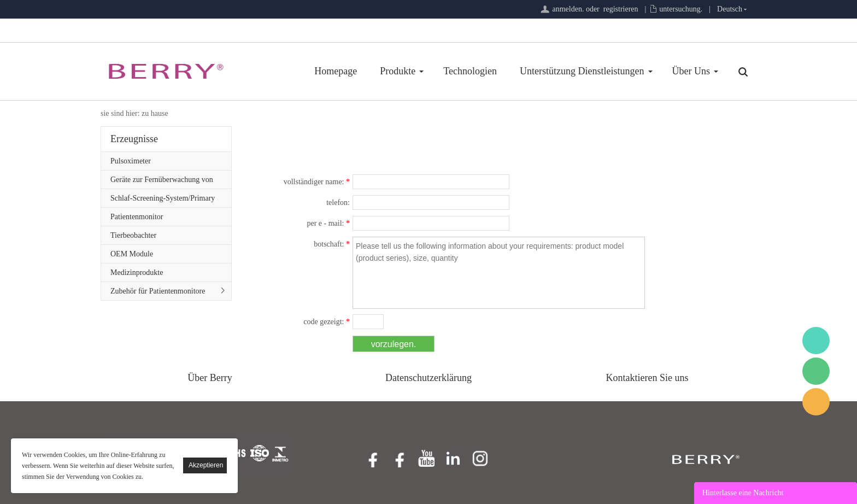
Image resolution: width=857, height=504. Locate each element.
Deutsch (730, 9)
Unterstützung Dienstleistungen (582, 71)
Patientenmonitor (137, 217)
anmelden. (568, 9)
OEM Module (132, 254)
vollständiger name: (317, 182)
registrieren (621, 9)
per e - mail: (328, 223)
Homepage (336, 71)
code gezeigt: (327, 322)
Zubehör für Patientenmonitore (158, 291)
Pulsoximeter (131, 161)
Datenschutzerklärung (428, 378)
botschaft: (332, 244)
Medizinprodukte (137, 272)
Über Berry (210, 378)
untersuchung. (681, 9)
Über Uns (691, 71)
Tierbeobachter (133, 235)
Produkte (398, 71)
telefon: (338, 203)
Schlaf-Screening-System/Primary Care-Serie (163, 201)
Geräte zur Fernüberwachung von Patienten (162, 182)
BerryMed (816, 341)
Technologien (470, 71)
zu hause (155, 113)
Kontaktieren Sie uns (647, 378)
